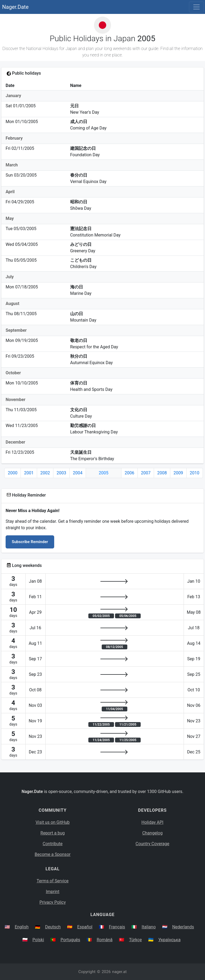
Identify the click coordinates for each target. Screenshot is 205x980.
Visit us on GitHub (53, 822)
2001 (29, 473)
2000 (13, 473)
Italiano (149, 927)
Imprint (53, 892)
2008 (162, 473)
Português (70, 940)
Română (105, 940)
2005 (104, 473)
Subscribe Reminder (30, 542)
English (22, 927)
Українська (169, 940)
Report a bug (53, 833)
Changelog (152, 833)
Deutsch (53, 927)
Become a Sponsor (53, 854)
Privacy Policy (53, 902)
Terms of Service (53, 881)
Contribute (53, 844)
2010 (195, 473)
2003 (61, 473)
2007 (146, 473)
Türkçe (135, 940)
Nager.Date (15, 7)
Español (85, 927)
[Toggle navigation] (196, 7)
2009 (178, 473)
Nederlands (183, 927)
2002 (45, 473)
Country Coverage (152, 844)
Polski (38, 940)
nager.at (119, 972)
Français (117, 927)
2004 (78, 473)
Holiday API (152, 822)
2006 (129, 473)
